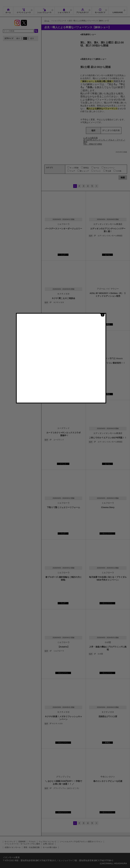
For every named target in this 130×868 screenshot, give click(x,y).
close (107, 392)
